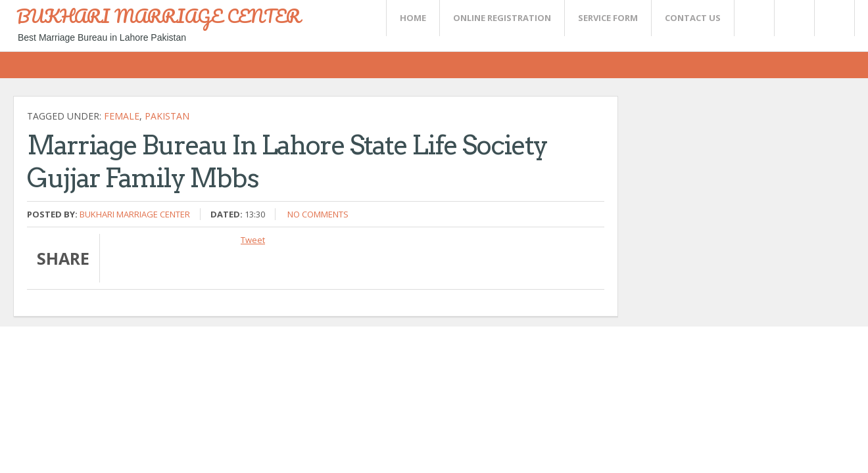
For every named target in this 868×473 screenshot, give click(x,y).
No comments (318, 214)
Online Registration (502, 18)
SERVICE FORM (608, 18)
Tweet (253, 240)
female (122, 116)
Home (413, 18)
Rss (794, 18)
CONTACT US (693, 18)
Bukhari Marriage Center (135, 214)
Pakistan (167, 116)
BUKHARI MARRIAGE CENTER (158, 16)
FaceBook (832, 18)
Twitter (754, 18)
